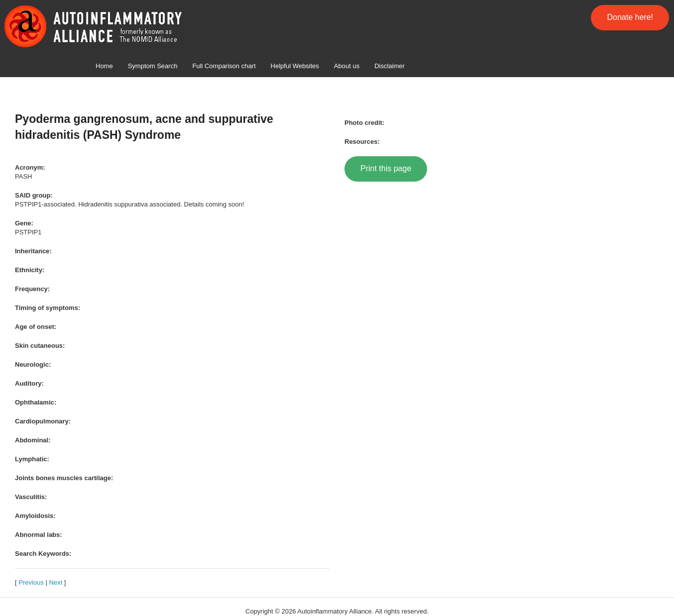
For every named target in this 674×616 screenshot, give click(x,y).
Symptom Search (153, 66)
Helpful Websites (295, 66)
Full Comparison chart (224, 66)
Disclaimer (390, 66)
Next (56, 582)
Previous (31, 582)
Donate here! (630, 17)
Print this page (386, 168)
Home (104, 66)
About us (347, 66)
